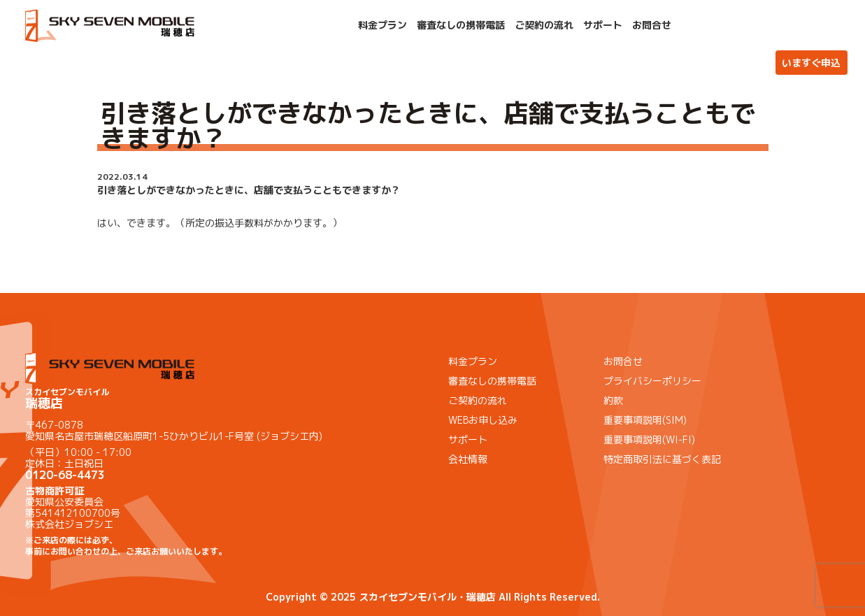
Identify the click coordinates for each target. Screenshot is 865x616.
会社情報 (468, 459)
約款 (613, 400)
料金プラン (383, 25)
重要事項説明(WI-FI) (649, 439)
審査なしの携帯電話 (461, 25)
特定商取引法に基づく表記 (662, 459)
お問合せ (652, 25)
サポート (603, 25)
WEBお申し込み (483, 420)
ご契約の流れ (544, 25)
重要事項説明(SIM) (645, 420)
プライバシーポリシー (652, 381)
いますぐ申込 (811, 63)
